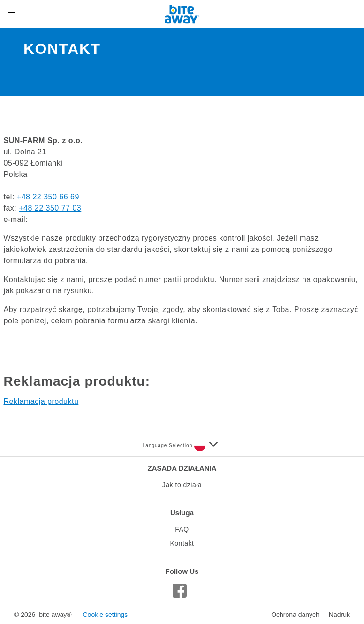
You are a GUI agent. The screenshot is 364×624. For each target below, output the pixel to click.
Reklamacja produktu (41, 401)
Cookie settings (105, 615)
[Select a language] (206, 446)
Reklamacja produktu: (77, 381)
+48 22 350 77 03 (50, 208)
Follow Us (182, 571)
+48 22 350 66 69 (48, 197)
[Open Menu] (11, 14)
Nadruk (339, 615)
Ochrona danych (295, 615)
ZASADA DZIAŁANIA (182, 468)
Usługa (182, 513)
